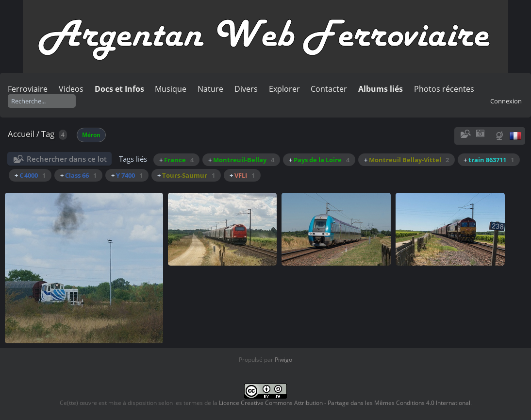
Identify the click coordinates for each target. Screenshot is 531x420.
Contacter (329, 89)
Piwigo (283, 360)
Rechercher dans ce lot (67, 159)
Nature (210, 89)
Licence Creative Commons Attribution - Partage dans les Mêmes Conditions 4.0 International (345, 403)
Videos (71, 89)
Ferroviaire (28, 89)
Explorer (284, 89)
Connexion (506, 101)
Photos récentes (444, 89)
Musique (171, 89)
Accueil (21, 134)
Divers (246, 89)
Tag (48, 134)
